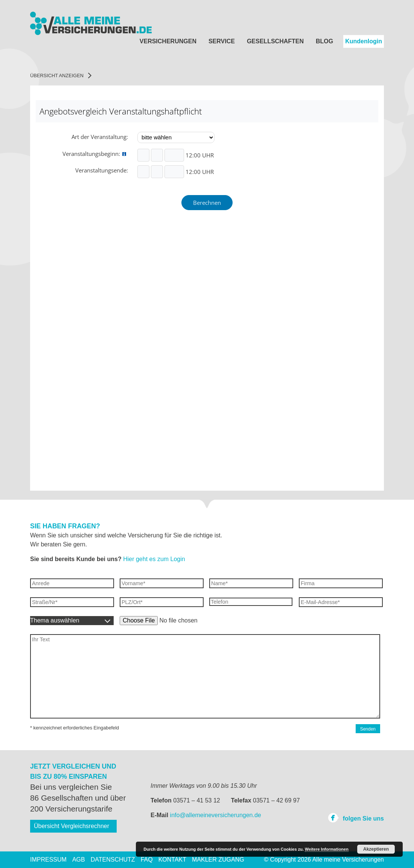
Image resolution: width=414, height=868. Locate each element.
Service (222, 41)
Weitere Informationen (327, 849)
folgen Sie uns (356, 818)
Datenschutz (113, 860)
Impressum (48, 860)
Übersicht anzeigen (61, 76)
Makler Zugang (218, 860)
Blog (324, 41)
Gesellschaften (275, 41)
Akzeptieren (376, 849)
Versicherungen (168, 41)
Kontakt (172, 860)
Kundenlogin (364, 41)
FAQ (147, 860)
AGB (79, 860)
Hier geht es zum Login (154, 559)
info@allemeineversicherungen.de (216, 815)
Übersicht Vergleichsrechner (72, 826)
